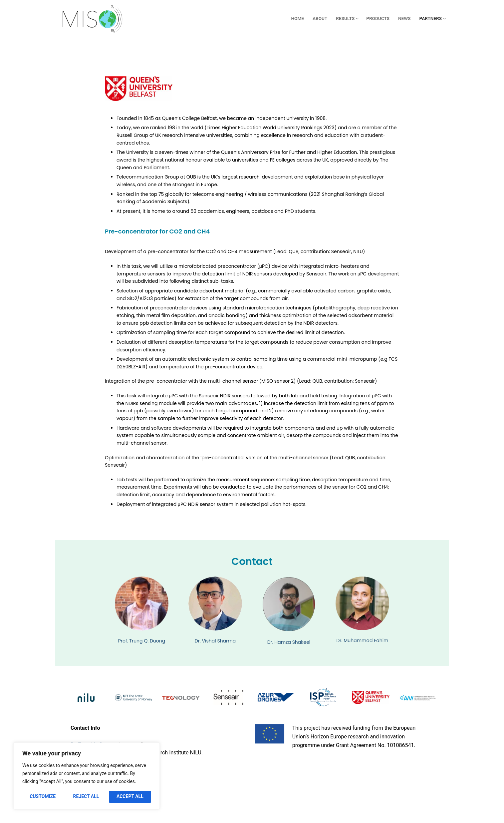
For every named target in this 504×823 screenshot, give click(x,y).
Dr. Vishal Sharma (215, 641)
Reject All (86, 796)
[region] (87, 776)
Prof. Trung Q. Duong (142, 641)
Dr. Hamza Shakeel (289, 642)
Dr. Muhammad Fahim (362, 640)
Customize (43, 796)
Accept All (130, 796)
